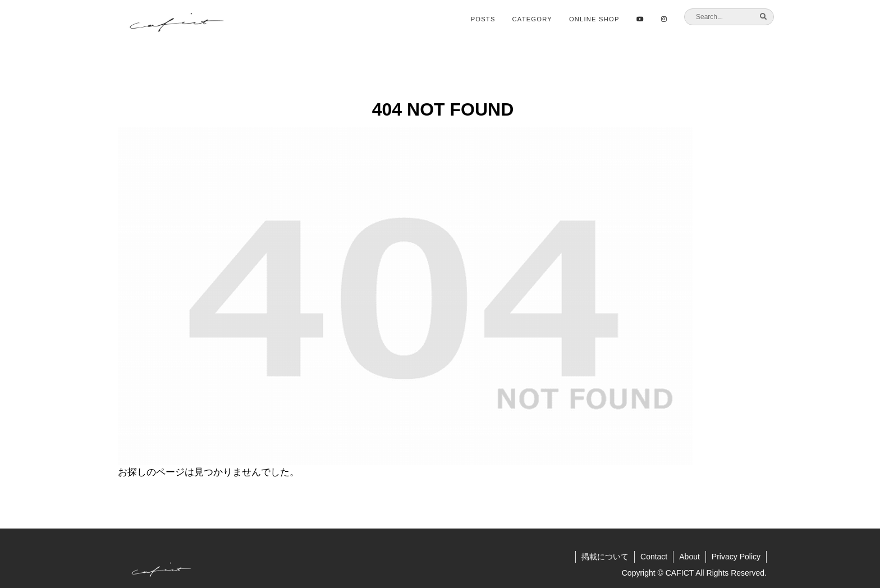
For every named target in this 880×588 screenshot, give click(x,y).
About (689, 557)
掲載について (605, 557)
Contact (654, 557)
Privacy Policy (736, 557)
